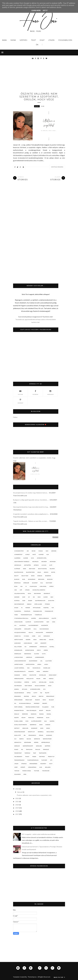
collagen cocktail (20, 593)
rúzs (27, 721)
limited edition (30, 664)
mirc (45, 679)
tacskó (16, 749)
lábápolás (29, 657)
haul (35, 629)
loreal (39, 664)
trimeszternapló (19, 760)
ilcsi (39, 636)
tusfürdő (44, 760)
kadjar (51, 640)
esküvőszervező (19, 604)
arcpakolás (18, 565)
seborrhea (33, 725)
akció (34, 554)
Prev (53, 134)
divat (24, 597)
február (20, 792)
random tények (19, 710)
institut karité (19, 640)
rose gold (31, 718)
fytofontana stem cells (21, 618)
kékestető (43, 643)
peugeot (51, 700)
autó (51, 565)
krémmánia (28, 654)
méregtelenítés (19, 679)
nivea (50, 686)
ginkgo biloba (18, 622)
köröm (46, 650)
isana (35, 640)
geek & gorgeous (44, 618)
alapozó (41, 554)
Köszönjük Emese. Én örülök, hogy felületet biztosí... (31, 493)
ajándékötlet (18, 554)
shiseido (48, 725)
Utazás (51, 40)
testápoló (27, 753)
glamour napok (39, 622)
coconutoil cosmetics (39, 590)
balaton (52, 569)
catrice (51, 586)
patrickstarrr (18, 700)
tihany (27, 757)
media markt (53, 675)
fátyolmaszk (37, 608)
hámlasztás (18, 629)
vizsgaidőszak (32, 767)
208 (28, 551)
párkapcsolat (50, 696)
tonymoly (42, 757)
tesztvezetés (43, 753)
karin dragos (28, 643)
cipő (21, 590)
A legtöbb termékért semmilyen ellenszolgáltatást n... (31, 514)
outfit (35, 693)
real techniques (31, 710)
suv (15, 739)
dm (34, 597)
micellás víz (30, 679)
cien (16, 590)
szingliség (39, 746)
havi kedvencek (44, 629)
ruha (48, 718)
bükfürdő (49, 583)
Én (37, 45)
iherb (34, 636)
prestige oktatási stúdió (32, 707)
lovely (46, 664)
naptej (34, 682)
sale (45, 721)
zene (25, 774)
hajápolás (22, 625)
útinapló (24, 764)
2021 (17, 802)
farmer (28, 608)
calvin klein (33, 586)
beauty (16, 576)
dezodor (17, 597)
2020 (17, 805)
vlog (41, 767)
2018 (17, 811)
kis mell (52, 647)
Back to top (59, 977)
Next (59, 134)
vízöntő (23, 767)
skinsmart (34, 728)
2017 (17, 814)
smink (48, 728)
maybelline (42, 675)
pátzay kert (29, 700)
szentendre (28, 742)
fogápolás (27, 611)
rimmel (49, 714)
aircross (54, 551)
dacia (29, 593)
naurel (52, 682)
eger (24, 601)
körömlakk (18, 654)
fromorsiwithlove (26, 615)
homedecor (49, 632)
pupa (53, 707)
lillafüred (49, 661)
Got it (45, 11)
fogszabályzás (37, 611)
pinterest (20, 401)
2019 (17, 808)
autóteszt (17, 569)
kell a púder (18, 647)
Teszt (33, 40)
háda (54, 622)
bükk (16, 586)
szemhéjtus (18, 742)
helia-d (31, 632)
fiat (53, 608)
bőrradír (26, 583)
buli (42, 583)
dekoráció (47, 593)
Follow (15, 417)
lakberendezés (39, 657)
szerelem (17, 746)
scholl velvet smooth (21, 725)
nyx (44, 689)
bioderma (48, 576)
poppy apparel (18, 707)
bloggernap (32, 579)
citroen (27, 590)
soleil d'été (18, 735)
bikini (33, 576)
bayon (53, 572)
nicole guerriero (40, 686)
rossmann (40, 718)
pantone (26, 696)
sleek (42, 728)
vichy (51, 764)
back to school (42, 569)
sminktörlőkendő (20, 732)
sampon (52, 721)
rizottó (16, 718)
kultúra (37, 654)
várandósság (33, 764)
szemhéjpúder (47, 739)
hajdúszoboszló (33, 625)
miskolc (51, 679)
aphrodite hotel (42, 558)
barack (46, 572)
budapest (35, 583)
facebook (35, 392)
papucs (34, 696)
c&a (21, 586)
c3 (26, 586)
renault (17, 714)
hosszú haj (18, 636)
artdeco (36, 565)
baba (37, 106)
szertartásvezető (28, 746)
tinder (34, 757)
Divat (42, 40)
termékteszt (18, 753)
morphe (27, 682)
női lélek (25, 689)
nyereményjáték (35, 689)
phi (15, 703)
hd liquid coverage (20, 632)
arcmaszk (53, 562)
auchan (44, 565)
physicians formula (25, 703)
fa (22, 608)
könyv (39, 650)
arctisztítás (27, 565)
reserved (34, 714)
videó (16, 767)
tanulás (38, 749)
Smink (13, 40)
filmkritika (18, 611)
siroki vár (25, 728)
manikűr (31, 671)
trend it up (51, 757)
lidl (41, 661)
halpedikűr (45, 625)
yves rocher (46, 771)
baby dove (32, 569)
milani (38, 679)
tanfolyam (29, 749)
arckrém (44, 562)
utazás (16, 764)
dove (39, 597)
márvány (46, 671)
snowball (41, 732)
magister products (20, 671)
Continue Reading (57, 167)
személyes (37, 739)
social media (50, 732)
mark (38, 671)
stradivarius (32, 735)
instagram (50, 392)
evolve (16, 608)
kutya (44, 654)
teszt (35, 753)
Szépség (23, 40)
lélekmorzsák (33, 661)
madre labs (47, 668)
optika (29, 693)
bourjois (50, 579)
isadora (28, 640)
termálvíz (46, 749)
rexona (41, 714)
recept (41, 710)
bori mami (41, 579)
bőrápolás (17, 583)
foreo (16, 615)
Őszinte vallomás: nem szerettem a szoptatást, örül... (34, 795)
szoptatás (47, 746)
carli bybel (43, 586)
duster (46, 597)
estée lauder (38, 604)
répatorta (25, 714)
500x (47, 551)
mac (28, 668)
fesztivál (46, 608)
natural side (43, 682)
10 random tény (19, 551)
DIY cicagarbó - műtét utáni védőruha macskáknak (39, 834)
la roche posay (19, 657)
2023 (17, 789)
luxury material (19, 668)
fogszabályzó (49, 611)
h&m (48, 622)
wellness (48, 767)
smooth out (31, 732)
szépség (36, 742)
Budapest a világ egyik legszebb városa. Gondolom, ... (31, 500)
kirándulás (43, 647)
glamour (28, 622)
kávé (36, 643)
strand (41, 735)
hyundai (26, 636)
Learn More (36, 11)
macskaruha (36, 668)
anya (32, 558)
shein (41, 725)
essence (29, 604)
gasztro (34, 618)
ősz (41, 693)
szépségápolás (46, 742)
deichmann (37, 593)
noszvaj (17, 689)
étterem (47, 604)
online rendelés (19, 693)
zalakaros (17, 774)
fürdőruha (38, 615)
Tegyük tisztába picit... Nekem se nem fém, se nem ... (31, 521)
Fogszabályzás (65, 40)
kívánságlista (18, 650)
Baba (4, 40)
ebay (52, 597)
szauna (29, 739)
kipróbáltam (33, 647)
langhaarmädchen (20, 661)
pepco (44, 700)
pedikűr (37, 700)
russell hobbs (18, 721)
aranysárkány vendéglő (22, 562)
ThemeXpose (32, 977)
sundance (49, 735)
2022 (17, 798)
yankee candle (27, 771)
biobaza (40, 576)
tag (22, 749)
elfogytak (51, 601)
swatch (22, 739)
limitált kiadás (19, 664)
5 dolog (41, 551)
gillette (54, 618)
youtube (20, 392)
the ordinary (18, 757)
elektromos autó (40, 601)
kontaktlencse (30, 650)
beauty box (25, 576)
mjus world (18, 682)
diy (29, 597)
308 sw (33, 551)
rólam (23, 718)
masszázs (17, 675)
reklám (48, 710)
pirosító (45, 703)
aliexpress (17, 558)
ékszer (30, 601)
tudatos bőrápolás (33, 760)
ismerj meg (43, 640)
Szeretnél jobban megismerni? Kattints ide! (36, 317)
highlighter (39, 632)
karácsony (18, 643)
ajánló (27, 554)
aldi (48, 554)
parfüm (41, 696)
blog (24, 579)
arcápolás (35, 562)
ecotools (17, 601)
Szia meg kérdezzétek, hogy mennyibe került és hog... (31, 507)
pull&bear (45, 707)
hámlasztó (27, 629)
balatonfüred (30, 572)
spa (25, 735)
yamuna (17, 771)
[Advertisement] (46, 76)
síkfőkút (17, 728)
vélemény (43, 764)
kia (25, 647)
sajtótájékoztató (36, 721)
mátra (25, 675)
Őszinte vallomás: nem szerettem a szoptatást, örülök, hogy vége (39, 97)
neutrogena (18, 686)
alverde (26, 558)
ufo (51, 760)
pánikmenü (18, 696)
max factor (33, 675)
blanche (17, 579)
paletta (47, 693)
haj (15, 625)
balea (39, 572)
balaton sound (19, 572)
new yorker (28, 686)
